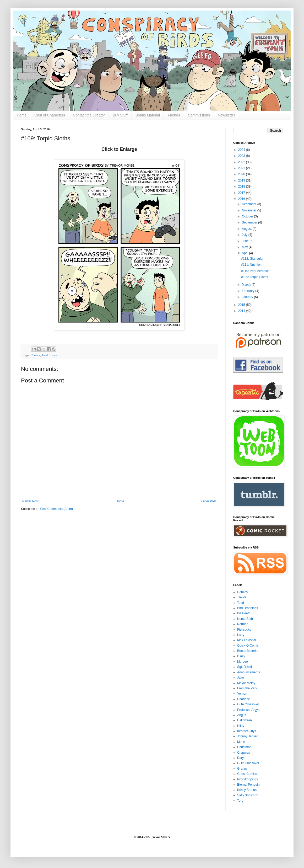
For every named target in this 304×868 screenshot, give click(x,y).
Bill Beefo (244, 613)
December (250, 204)
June (246, 241)
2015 (242, 305)
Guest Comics (247, 774)
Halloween (245, 720)
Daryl (241, 758)
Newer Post (30, 501)
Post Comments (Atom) (56, 509)
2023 (242, 156)
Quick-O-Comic (248, 646)
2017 (242, 193)
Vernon (242, 694)
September (250, 222)
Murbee (243, 662)
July (245, 235)
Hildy (241, 726)
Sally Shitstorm (248, 795)
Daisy (241, 656)
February (249, 291)
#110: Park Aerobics (255, 271)
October (248, 216)
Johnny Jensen (248, 736)
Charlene (244, 699)
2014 (242, 311)
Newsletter (226, 115)
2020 (242, 174)
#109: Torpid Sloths (255, 277)
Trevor (53, 355)
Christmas (244, 747)
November (250, 210)
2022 (242, 162)
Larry (241, 635)
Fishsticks (244, 630)
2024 (242, 150)
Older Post (209, 501)
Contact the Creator (89, 115)
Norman (243, 624)
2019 (242, 180)
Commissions (199, 115)
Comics (35, 355)
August (247, 229)
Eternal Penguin (248, 785)
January (248, 297)
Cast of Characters (50, 115)
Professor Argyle (249, 710)
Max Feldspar (247, 640)
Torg (240, 801)
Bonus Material (148, 115)
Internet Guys (247, 731)
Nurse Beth (245, 619)
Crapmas (244, 753)
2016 (242, 199)
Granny (242, 769)
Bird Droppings (248, 608)
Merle (241, 742)
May (245, 247)
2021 (242, 168)
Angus (242, 715)
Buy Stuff (120, 115)
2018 (242, 187)
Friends (174, 115)
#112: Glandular (252, 259)
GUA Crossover (248, 704)
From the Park (247, 688)
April (245, 253)
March (247, 285)
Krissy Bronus (247, 790)
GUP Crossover (248, 763)
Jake (240, 678)
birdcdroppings (248, 779)
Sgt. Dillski (245, 667)
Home (22, 115)
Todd (45, 355)
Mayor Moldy (246, 683)
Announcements (249, 672)
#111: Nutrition (251, 265)
